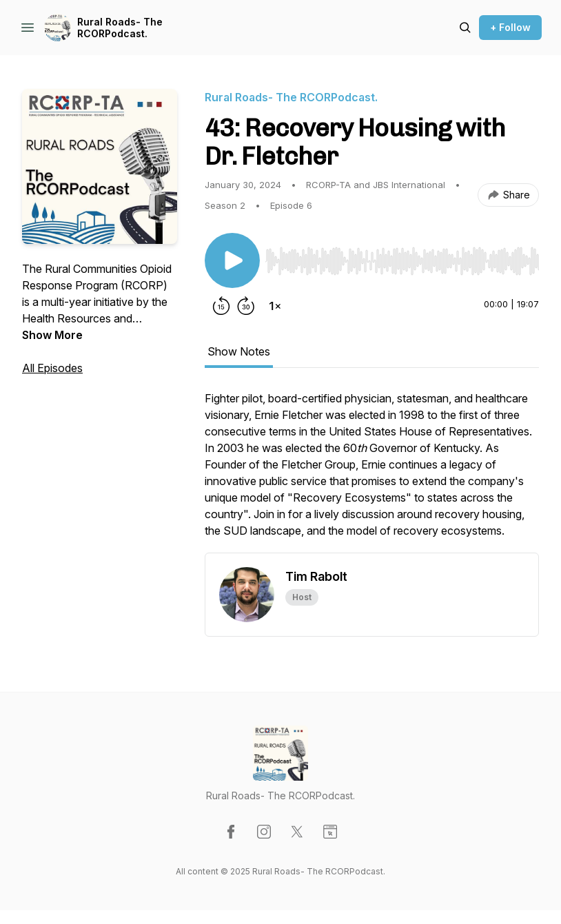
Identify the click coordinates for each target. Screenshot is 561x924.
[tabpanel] (372, 471)
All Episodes (52, 368)
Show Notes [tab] (239, 351)
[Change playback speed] (275, 306)
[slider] (402, 261)
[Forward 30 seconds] (246, 306)
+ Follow (510, 27)
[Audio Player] (402, 257)
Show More (52, 335)
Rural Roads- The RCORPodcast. (120, 28)
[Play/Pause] (232, 260)
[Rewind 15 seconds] (221, 306)
